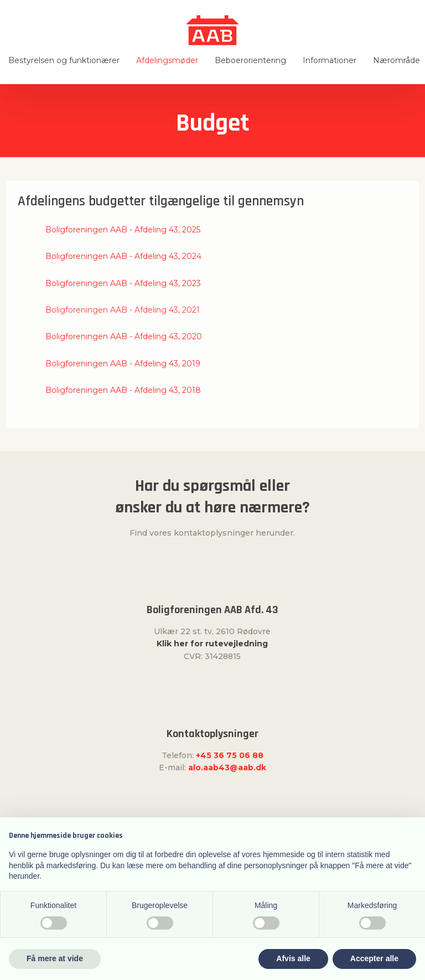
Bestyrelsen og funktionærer (64, 60)
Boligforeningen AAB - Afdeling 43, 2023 (123, 283)
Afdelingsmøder (167, 60)
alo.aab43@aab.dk (227, 768)
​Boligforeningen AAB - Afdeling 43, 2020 (124, 336)
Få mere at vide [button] (55, 958)
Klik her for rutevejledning (212, 644)
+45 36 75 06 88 (230, 755)
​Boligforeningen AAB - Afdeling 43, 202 (121, 256)
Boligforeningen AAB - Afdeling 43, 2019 (123, 364)
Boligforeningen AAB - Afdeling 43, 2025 (123, 230)
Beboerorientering (250, 60)
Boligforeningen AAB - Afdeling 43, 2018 (123, 390)
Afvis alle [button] (293, 958)
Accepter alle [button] (374, 958)
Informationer (330, 60)
